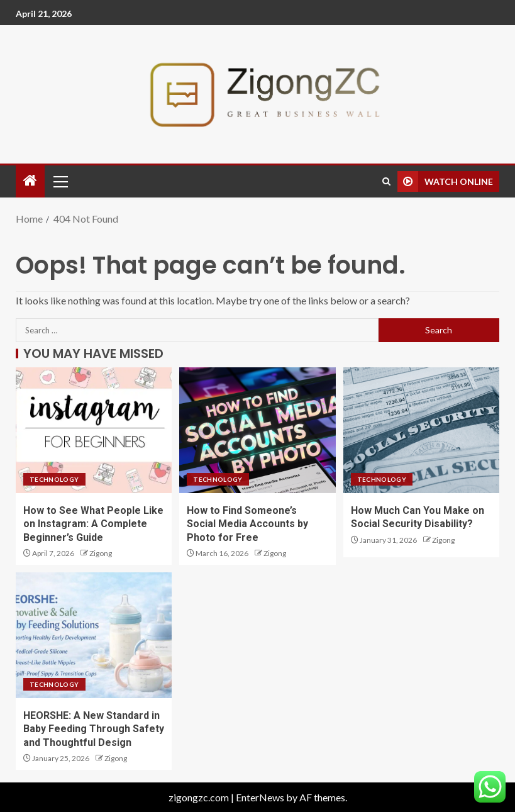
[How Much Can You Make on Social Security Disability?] (421, 430)
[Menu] (60, 181)
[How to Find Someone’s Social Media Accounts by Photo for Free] (257, 430)
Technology (54, 479)
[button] (60, 181)
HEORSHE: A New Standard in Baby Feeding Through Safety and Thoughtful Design (94, 729)
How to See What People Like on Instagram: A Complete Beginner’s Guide (93, 524)
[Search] (386, 181)
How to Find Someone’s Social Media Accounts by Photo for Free (247, 524)
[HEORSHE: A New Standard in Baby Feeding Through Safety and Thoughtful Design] (94, 635)
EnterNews (260, 797)
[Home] (30, 181)
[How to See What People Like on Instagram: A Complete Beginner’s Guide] (94, 430)
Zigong (101, 553)
